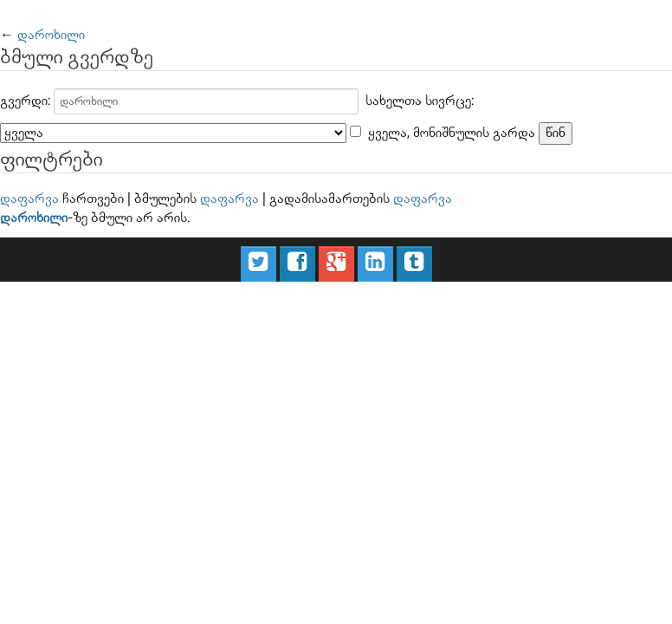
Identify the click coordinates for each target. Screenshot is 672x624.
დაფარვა (29, 199)
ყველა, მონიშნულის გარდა (452, 133)
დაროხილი (51, 35)
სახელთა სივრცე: (420, 101)
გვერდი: (25, 101)
